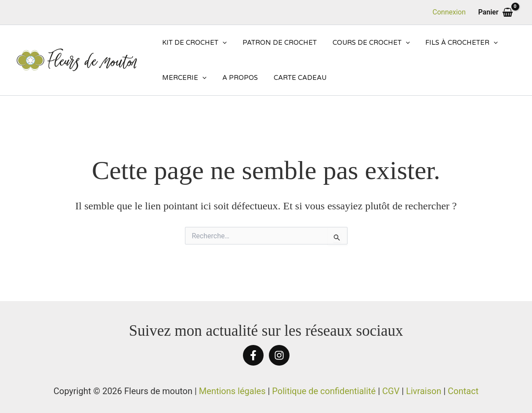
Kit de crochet (193, 43)
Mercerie (183, 78)
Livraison (423, 391)
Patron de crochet (276, 43)
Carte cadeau (293, 78)
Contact (463, 391)
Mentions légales (232, 391)
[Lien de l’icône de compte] (449, 12)
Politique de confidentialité (324, 391)
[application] (221, 43)
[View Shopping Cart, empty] (496, 12)
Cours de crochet (365, 43)
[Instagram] (279, 355)
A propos (236, 78)
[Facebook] (253, 355)
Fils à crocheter (453, 43)
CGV (391, 391)
